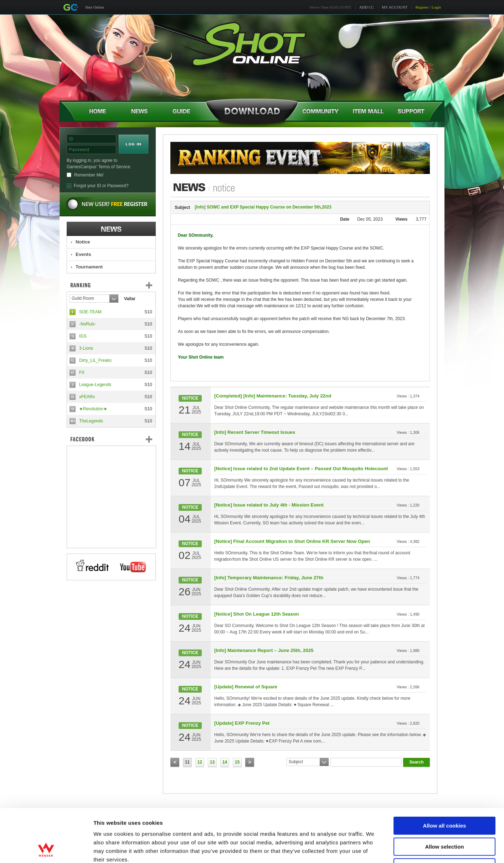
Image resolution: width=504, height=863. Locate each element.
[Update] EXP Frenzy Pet (242, 723)
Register (422, 7)
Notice (83, 242)
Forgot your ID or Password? (101, 186)
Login (436, 7)
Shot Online (95, 7)
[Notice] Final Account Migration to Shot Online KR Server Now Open (292, 541)
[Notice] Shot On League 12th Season (257, 614)
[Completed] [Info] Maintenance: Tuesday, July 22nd (273, 396)
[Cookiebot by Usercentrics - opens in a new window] (46, 849)
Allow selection (444, 797)
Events (83, 254)
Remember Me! (89, 175)
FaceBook (111, 439)
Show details (374, 849)
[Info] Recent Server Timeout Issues (255, 432)
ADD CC (367, 7)
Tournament (89, 267)
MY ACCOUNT (395, 7)
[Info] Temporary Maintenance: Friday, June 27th (269, 578)
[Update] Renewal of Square (246, 687)
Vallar (130, 299)
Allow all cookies (445, 776)
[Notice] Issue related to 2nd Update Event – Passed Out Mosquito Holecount (301, 469)
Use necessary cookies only (444, 818)
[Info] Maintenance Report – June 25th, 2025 (264, 650)
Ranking (117, 285)
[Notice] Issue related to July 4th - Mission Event (269, 505)
